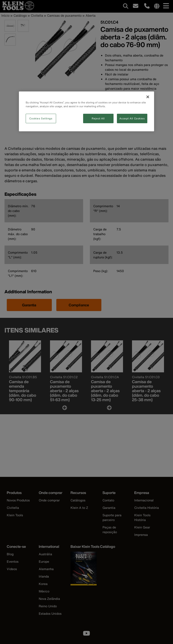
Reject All (98, 118)
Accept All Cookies (132, 118)
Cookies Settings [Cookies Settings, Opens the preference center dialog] (41, 118)
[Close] (148, 97)
